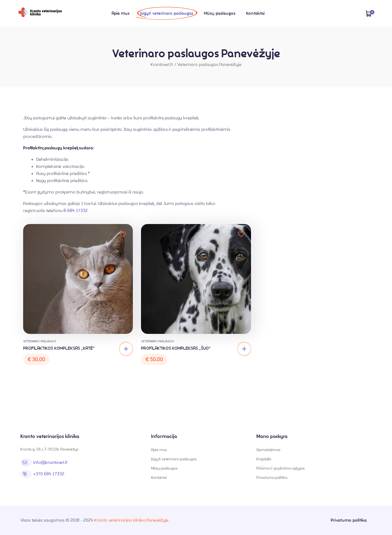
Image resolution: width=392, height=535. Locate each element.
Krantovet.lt (162, 64)
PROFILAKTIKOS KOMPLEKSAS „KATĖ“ (59, 348)
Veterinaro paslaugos (40, 341)
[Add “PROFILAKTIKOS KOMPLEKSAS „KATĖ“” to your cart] (126, 349)
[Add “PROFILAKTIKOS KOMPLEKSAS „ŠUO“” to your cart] (244, 349)
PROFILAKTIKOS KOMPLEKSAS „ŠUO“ (176, 348)
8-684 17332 (76, 211)
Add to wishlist (123, 234)
